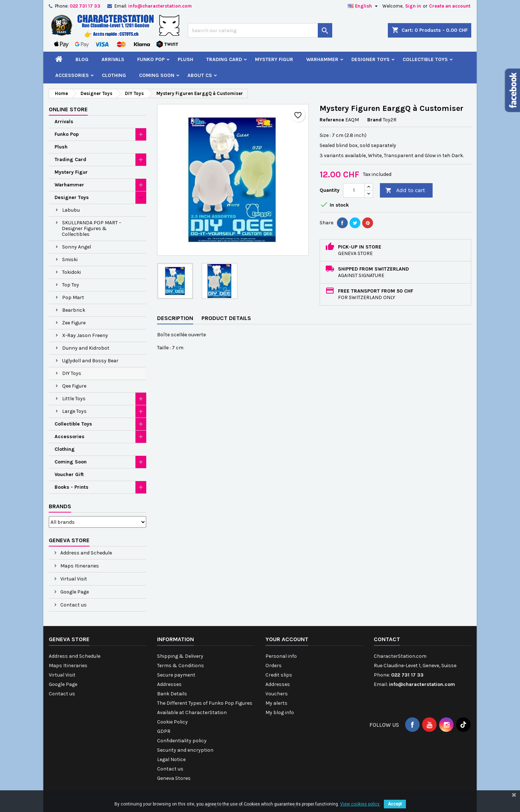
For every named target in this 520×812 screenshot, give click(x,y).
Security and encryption (185, 750)
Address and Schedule (86, 553)
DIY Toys (72, 373)
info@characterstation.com (160, 6)
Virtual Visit (73, 579)
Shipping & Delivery (180, 656)
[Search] (260, 30)
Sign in (413, 6)
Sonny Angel (77, 247)
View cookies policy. (360, 804)
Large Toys (74, 411)
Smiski (70, 260)
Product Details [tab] (226, 318)
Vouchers (277, 694)
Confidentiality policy (182, 741)
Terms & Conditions (181, 666)
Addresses (169, 684)
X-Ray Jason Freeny (85, 335)
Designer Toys (370, 59)
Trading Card (224, 59)
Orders (274, 666)
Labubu (71, 210)
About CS (200, 75)
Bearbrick (74, 310)
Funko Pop (151, 59)
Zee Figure (74, 323)
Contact (387, 639)
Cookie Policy (172, 722)
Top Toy (71, 285)
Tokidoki (71, 272)
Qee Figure (74, 386)
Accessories (72, 75)
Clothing (114, 75)
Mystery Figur (274, 59)
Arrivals (113, 59)
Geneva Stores (174, 778)
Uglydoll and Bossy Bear (90, 361)
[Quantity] (354, 190)
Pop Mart (73, 297)
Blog (82, 59)
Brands (60, 506)
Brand (374, 120)
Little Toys (74, 399)
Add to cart (405, 191)
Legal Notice (171, 759)
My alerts (276, 703)
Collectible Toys (425, 59)
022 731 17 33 (85, 6)
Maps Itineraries (79, 566)
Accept (395, 804)
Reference (332, 120)
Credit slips (279, 675)
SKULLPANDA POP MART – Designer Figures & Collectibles (92, 228)
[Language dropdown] (364, 6)
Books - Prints (71, 487)
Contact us (73, 605)
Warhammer (322, 59)
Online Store (68, 109)
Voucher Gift (69, 474)
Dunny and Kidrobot (86, 348)
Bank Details (172, 694)
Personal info (281, 656)
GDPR (164, 731)
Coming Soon (157, 75)
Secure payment (176, 675)
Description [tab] (175, 318)
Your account (287, 639)
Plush (185, 59)
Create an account (450, 6)
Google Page (74, 592)
